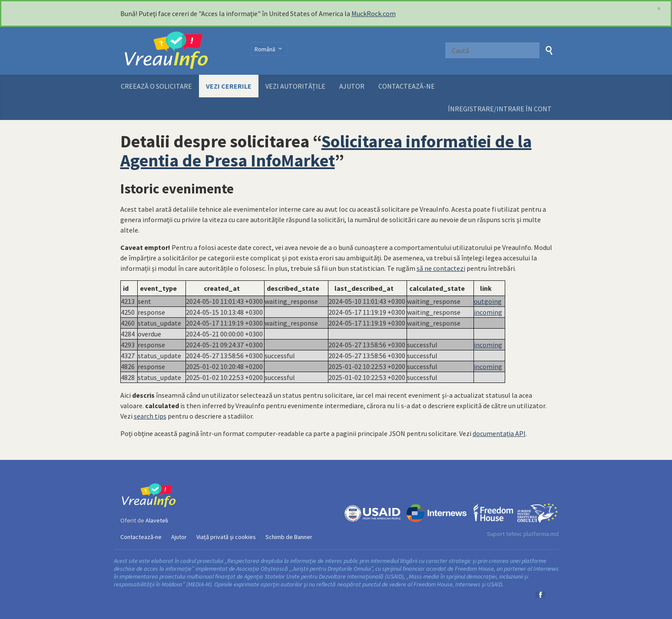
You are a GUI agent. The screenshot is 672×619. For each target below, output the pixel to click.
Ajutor (352, 86)
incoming (488, 312)
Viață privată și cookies (226, 537)
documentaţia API (499, 433)
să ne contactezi (441, 268)
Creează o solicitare (156, 86)
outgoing (488, 301)
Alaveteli (157, 520)
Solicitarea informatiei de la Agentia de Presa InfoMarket (326, 151)
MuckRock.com (374, 13)
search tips (150, 416)
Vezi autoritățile (295, 86)
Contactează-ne (407, 86)
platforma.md (541, 534)
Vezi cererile (229, 86)
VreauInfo (180, 51)
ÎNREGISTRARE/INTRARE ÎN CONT (500, 109)
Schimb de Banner (289, 537)
